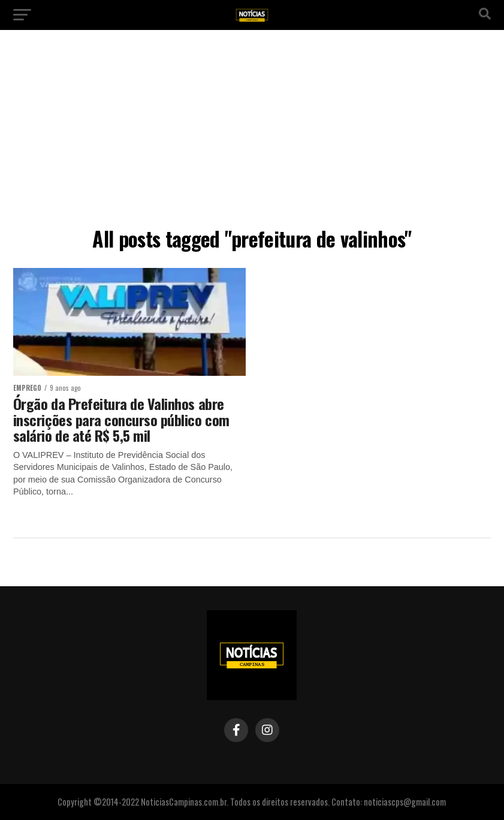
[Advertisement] (252, 132)
